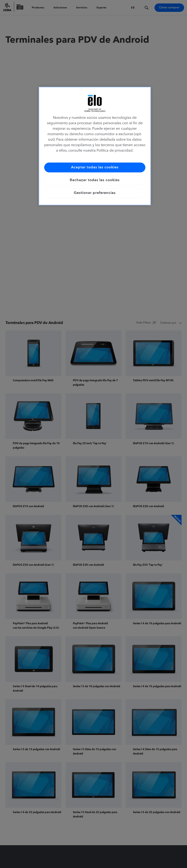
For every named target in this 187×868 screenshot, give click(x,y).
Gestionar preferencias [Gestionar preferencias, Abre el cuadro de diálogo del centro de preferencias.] (95, 193)
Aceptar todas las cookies (95, 167)
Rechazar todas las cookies (95, 180)
